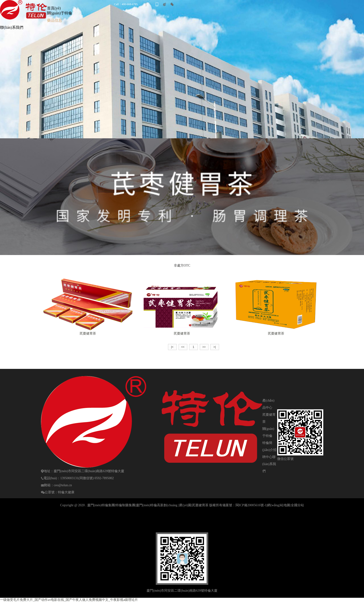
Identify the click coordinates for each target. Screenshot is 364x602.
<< (183, 347)
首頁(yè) (54, 8)
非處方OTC (182, 265)
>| (215, 347)
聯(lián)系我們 (12, 27)
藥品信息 (55, 20)
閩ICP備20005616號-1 (251, 505)
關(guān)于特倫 (60, 13)
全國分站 (297, 505)
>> (204, 347)
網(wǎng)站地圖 (278, 505)
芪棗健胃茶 (88, 333)
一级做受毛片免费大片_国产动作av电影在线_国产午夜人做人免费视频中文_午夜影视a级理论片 (69, 600)
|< (172, 347)
